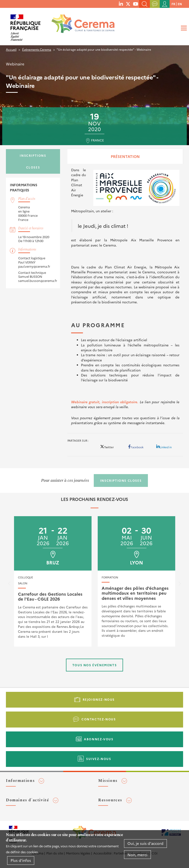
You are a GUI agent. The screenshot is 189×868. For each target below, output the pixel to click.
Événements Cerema (37, 49)
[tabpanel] (125, 296)
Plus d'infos (21, 860)
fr (173, 4)
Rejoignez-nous (99, 699)
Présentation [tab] (125, 156)
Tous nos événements (94, 665)
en (180, 4)
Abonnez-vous (99, 739)
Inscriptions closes (33, 161)
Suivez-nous (99, 759)
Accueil (11, 49)
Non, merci (137, 855)
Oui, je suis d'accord (145, 843)
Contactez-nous (99, 719)
